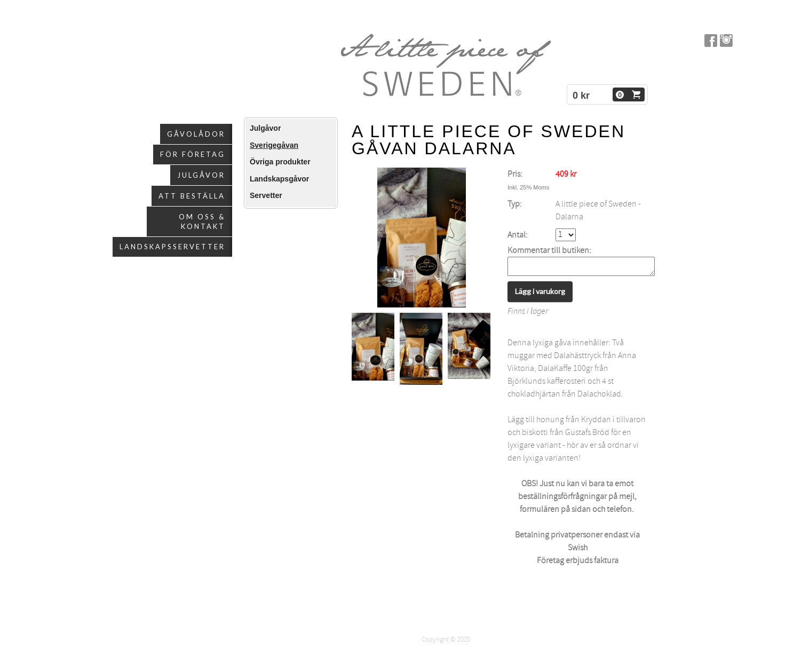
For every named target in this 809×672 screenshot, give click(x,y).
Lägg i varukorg (540, 294)
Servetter (266, 195)
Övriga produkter (280, 162)
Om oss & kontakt (202, 222)
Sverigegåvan (274, 145)
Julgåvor (201, 175)
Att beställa (192, 196)
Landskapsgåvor (279, 179)
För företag (193, 154)
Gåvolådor (196, 134)
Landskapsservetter (172, 247)
